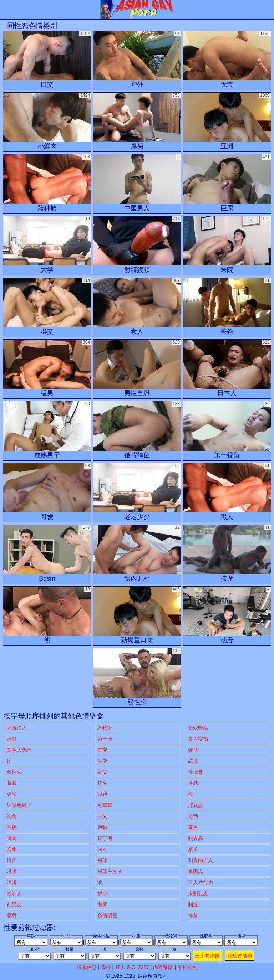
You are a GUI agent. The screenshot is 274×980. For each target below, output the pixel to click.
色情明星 (107, 915)
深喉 (12, 871)
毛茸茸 (105, 805)
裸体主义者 (110, 871)
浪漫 (12, 882)
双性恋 (14, 772)
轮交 (102, 783)
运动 (193, 816)
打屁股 (196, 805)
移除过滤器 (240, 956)
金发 (12, 794)
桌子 (193, 849)
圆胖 (12, 827)
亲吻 (102, 827)
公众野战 (198, 728)
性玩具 (196, 772)
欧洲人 (14, 893)
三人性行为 (201, 882)
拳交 (102, 750)
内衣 (102, 849)
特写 (12, 838)
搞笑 (102, 772)
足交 (102, 761)
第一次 (105, 739)
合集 (12, 849)
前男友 (14, 904)
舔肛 (193, 761)
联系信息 (87, 967)
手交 (102, 816)
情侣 (12, 860)
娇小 (102, 893)
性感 (193, 783)
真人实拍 (198, 739)
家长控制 (187, 967)
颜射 (12, 915)
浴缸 (12, 739)
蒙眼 (12, 783)
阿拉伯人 (17, 728)
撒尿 (102, 904)
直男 (193, 827)
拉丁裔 (105, 838)
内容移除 (163, 967)
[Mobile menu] (6, 10)
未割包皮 (198, 893)
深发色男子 (19, 805)
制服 (193, 904)
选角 (12, 816)
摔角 (193, 915)
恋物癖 (105, 728)
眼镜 (102, 794)
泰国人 (196, 871)
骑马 (193, 750)
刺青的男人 (201, 860)
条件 (106, 967)
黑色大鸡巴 (19, 750)
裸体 (102, 860)
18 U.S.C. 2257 (132, 967)
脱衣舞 (196, 838)
